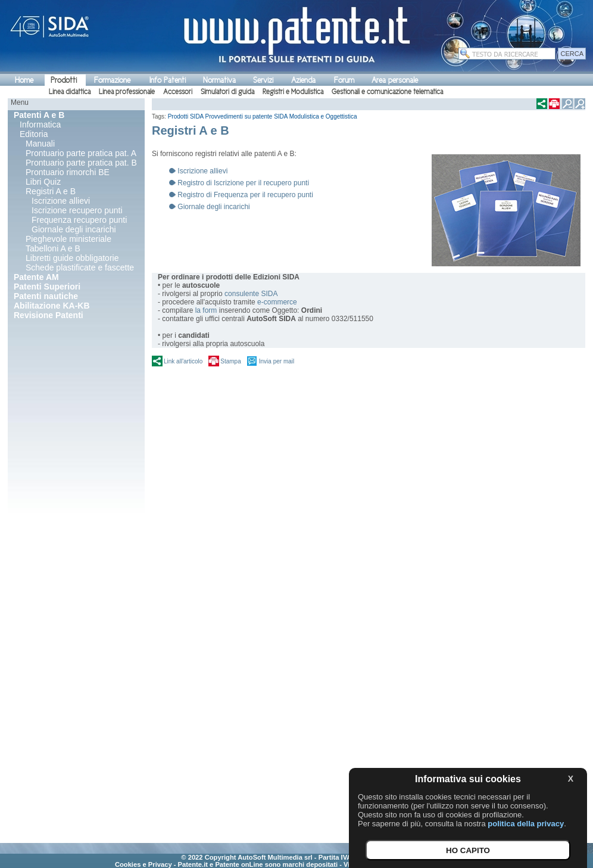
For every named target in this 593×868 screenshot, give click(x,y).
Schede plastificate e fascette (80, 267)
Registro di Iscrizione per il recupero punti (243, 183)
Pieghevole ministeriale (68, 239)
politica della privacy (526, 824)
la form (206, 310)
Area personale (395, 80)
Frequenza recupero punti (79, 220)
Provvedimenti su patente (239, 116)
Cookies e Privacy (143, 864)
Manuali (40, 144)
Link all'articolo (183, 361)
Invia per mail (277, 361)
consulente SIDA (251, 294)
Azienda (303, 80)
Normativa (219, 80)
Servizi (263, 80)
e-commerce (277, 302)
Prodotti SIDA (186, 116)
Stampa (230, 361)
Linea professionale (127, 92)
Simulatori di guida (227, 92)
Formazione (112, 80)
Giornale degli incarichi (74, 229)
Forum (344, 80)
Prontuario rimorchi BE (68, 172)
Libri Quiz (43, 182)
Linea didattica (70, 92)
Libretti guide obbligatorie (72, 258)
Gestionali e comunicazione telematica (387, 92)
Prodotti (64, 80)
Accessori (178, 92)
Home (24, 80)
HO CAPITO (468, 850)
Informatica (40, 125)
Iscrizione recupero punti (77, 210)
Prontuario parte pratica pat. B (81, 163)
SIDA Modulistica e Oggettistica (316, 116)
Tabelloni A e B (53, 248)
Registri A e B (51, 191)
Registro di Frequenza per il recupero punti (245, 195)
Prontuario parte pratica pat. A (81, 153)
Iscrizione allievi (61, 201)
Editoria (34, 134)
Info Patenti (168, 80)
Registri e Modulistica (293, 92)
